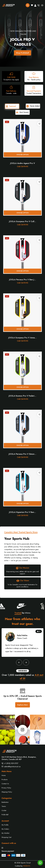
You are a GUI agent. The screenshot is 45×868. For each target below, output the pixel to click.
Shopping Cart (6, 837)
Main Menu (7, 771)
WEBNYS (27, 866)
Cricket (4, 810)
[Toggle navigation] (42, 5)
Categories (7, 798)
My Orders (5, 829)
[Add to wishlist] (39, 124)
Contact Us (5, 784)
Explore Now (23, 705)
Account (5, 821)
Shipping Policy (7, 792)
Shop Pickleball (22, 53)
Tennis (4, 806)
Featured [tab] (11, 106)
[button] (3, 35)
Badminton (5, 802)
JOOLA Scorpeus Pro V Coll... (23, 221)
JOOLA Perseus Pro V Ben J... (23, 280)
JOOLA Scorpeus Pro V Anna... (22, 338)
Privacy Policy (6, 788)
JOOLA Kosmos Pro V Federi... (22, 396)
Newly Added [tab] (33, 106)
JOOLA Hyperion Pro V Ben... (22, 512)
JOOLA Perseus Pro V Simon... (22, 454)
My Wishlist (5, 833)
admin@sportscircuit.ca (12, 767)
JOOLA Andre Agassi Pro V (23, 163)
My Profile (5, 825)
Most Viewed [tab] (22, 112)
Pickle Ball (5, 815)
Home (4, 775)
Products (5, 780)
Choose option (23, 155)
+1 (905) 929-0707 (11, 763)
